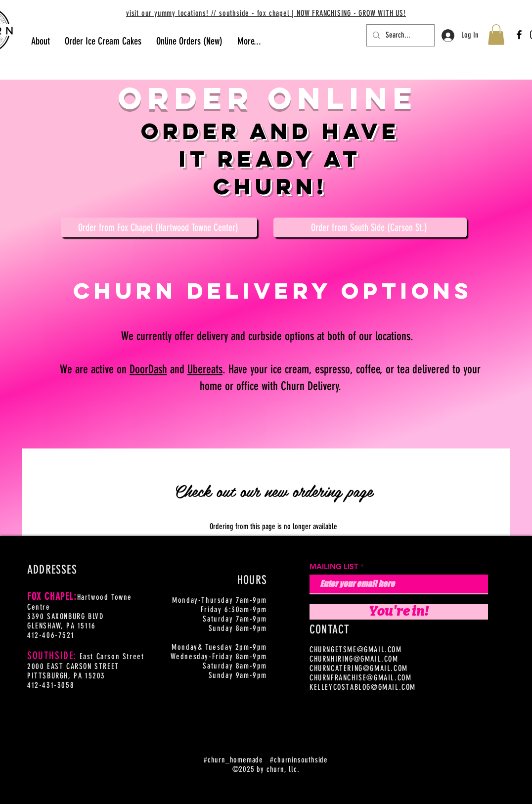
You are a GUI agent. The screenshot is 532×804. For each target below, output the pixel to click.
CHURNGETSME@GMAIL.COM (356, 649)
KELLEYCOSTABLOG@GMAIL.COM (363, 687)
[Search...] (399, 35)
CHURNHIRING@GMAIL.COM (354, 659)
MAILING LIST (334, 566)
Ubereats (205, 369)
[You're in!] (399, 612)
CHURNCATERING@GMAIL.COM (359, 668)
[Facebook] (519, 35)
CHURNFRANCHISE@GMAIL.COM (360, 678)
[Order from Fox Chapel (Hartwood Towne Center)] (159, 227)
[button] (496, 35)
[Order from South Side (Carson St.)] (370, 227)
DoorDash (148, 369)
